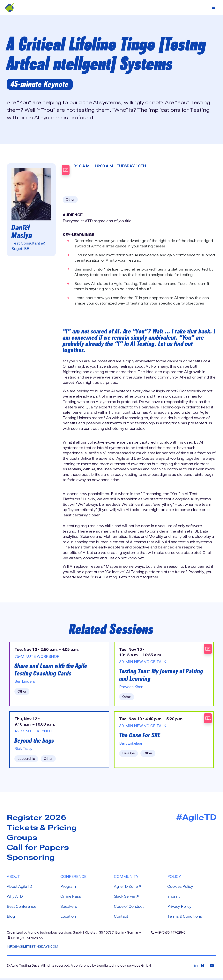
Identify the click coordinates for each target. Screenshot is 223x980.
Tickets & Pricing (43, 829)
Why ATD (15, 898)
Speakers (69, 908)
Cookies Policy (180, 888)
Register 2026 (38, 818)
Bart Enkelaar (131, 744)
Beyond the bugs (35, 742)
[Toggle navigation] (214, 7)
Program (68, 888)
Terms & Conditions (185, 918)
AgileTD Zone (128, 888)
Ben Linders (25, 682)
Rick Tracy (24, 750)
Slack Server (127, 897)
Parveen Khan (132, 687)
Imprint (174, 898)
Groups (23, 838)
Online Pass (71, 898)
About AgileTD (20, 888)
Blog (11, 918)
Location (68, 918)
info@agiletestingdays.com (33, 948)
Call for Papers (39, 849)
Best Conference (22, 908)
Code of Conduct (129, 908)
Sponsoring (32, 858)
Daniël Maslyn (22, 231)
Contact (121, 918)
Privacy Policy (179, 908)
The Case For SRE (140, 736)
